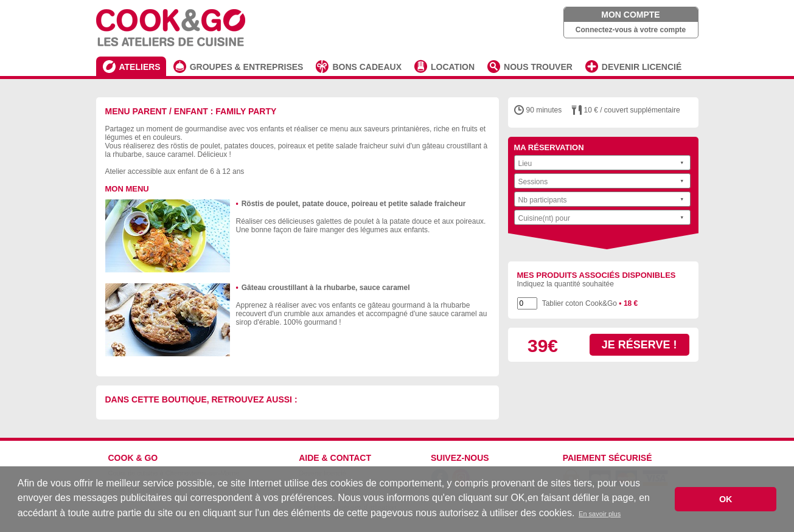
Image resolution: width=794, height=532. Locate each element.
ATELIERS (140, 67)
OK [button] (726, 499)
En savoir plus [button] (600, 514)
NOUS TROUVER (538, 67)
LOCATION (453, 67)
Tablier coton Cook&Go (590, 303)
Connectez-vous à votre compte (631, 30)
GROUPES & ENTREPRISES (247, 67)
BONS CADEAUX (367, 67)
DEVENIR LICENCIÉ (642, 67)
